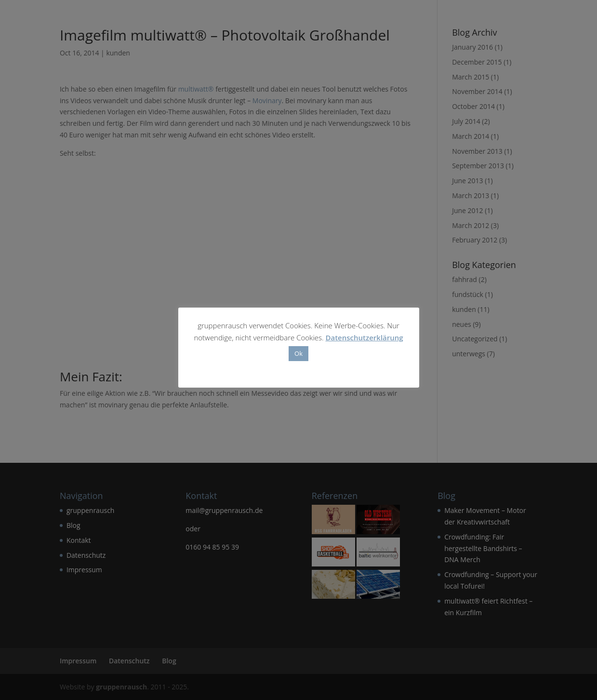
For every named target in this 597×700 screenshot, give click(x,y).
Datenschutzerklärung (364, 337)
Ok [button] (298, 353)
